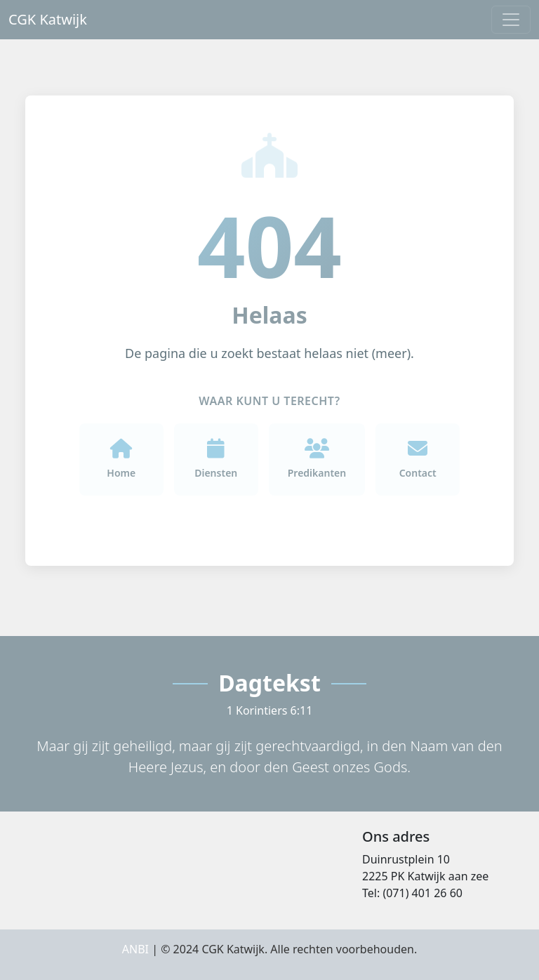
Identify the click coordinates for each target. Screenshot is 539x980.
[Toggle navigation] (511, 20)
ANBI (135, 949)
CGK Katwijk (48, 19)
